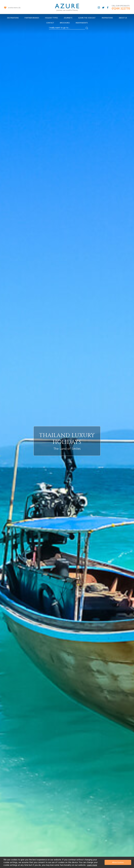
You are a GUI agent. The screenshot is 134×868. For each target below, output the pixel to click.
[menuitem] (13, 18)
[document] (67, 862)
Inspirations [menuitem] (107, 18)
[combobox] (67, 28)
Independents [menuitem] (82, 23)
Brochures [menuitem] (65, 23)
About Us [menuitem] (123, 18)
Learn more (92, 865)
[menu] (67, 21)
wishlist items (14, 8)
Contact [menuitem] (50, 23)
